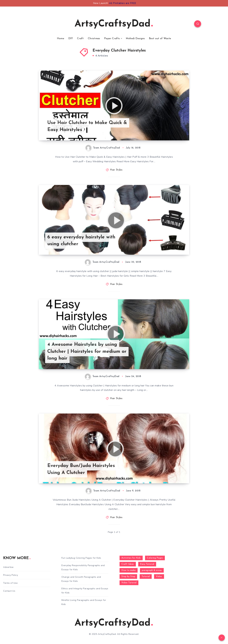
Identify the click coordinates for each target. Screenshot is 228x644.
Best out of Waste (160, 39)
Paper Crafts (112, 39)
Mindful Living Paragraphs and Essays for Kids (84, 602)
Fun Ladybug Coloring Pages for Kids (81, 558)
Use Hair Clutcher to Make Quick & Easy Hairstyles (87, 126)
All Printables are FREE (123, 3)
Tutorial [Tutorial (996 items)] (146, 577)
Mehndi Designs (135, 39)
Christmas (94, 39)
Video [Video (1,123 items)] (159, 577)
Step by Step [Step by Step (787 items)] (128, 577)
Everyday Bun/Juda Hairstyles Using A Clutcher (81, 469)
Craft (80, 39)
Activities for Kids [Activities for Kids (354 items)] (131, 558)
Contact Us (9, 591)
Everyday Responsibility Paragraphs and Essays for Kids (83, 567)
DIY (71, 39)
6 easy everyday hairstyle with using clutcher (81, 241)
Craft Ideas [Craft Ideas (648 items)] (128, 564)
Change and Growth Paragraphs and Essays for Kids (81, 579)
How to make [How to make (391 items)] (129, 570)
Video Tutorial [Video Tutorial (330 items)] (129, 583)
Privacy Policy (11, 575)
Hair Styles (116, 170)
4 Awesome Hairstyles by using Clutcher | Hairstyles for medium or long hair (87, 352)
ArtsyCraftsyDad (114, 24)
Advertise (8, 567)
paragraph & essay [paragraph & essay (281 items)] (152, 570)
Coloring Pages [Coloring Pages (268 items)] (155, 558)
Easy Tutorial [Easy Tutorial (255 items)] (147, 564)
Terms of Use (10, 583)
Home (61, 39)
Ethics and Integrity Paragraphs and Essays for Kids (85, 591)
